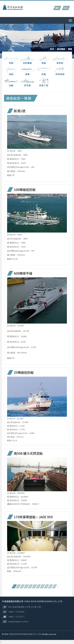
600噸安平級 (23, 273)
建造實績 (61, 49)
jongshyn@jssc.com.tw (18, 621)
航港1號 (20, 111)
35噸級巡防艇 (24, 372)
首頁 (52, 49)
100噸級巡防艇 (25, 190)
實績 (70, 49)
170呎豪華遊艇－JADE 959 (33, 517)
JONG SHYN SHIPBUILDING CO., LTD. (25, 634)
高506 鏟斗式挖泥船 (28, 453)
